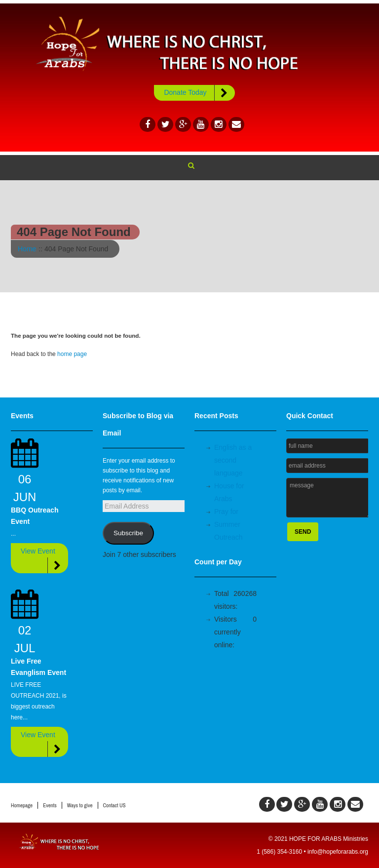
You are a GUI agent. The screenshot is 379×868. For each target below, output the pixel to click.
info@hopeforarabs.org (338, 852)
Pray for (226, 512)
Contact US (114, 805)
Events (50, 805)
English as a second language (233, 460)
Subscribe (128, 533)
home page (72, 354)
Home (27, 249)
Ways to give (80, 805)
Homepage (22, 805)
